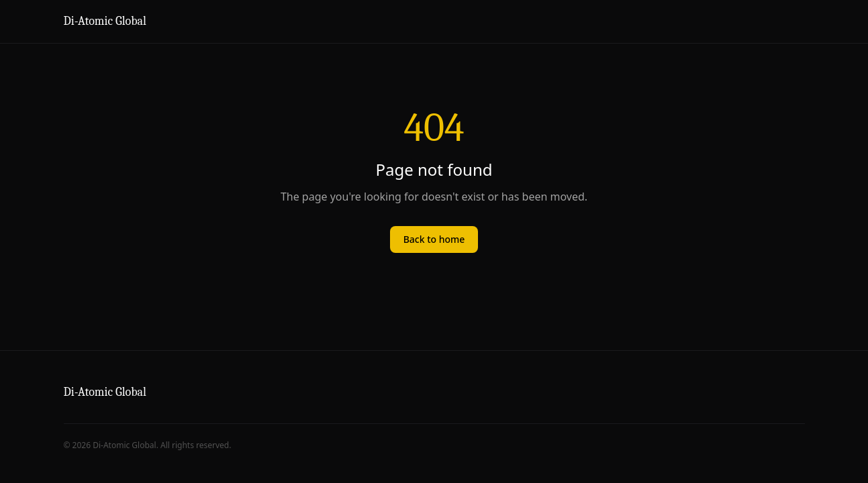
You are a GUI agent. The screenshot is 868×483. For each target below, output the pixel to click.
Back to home (434, 239)
